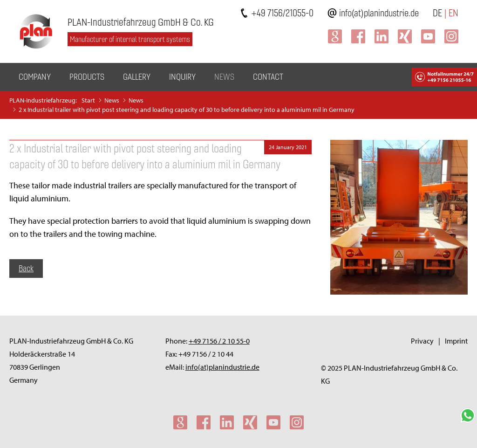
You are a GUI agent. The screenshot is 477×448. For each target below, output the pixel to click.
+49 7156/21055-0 (282, 13)
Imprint (456, 341)
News (224, 77)
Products (87, 77)
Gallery (137, 77)
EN (453, 13)
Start (88, 100)
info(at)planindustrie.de (379, 13)
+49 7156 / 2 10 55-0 (219, 341)
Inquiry (182, 77)
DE (437, 13)
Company (35, 77)
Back (26, 268)
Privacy (422, 341)
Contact (268, 77)
